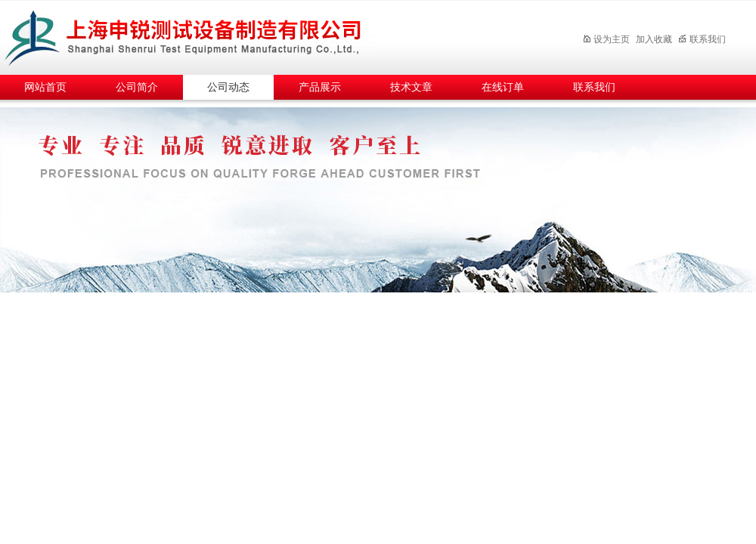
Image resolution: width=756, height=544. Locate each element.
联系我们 (702, 39)
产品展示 (320, 87)
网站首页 (45, 87)
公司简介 (137, 87)
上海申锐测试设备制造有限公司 (200, 35)
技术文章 (411, 87)
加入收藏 (654, 39)
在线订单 (503, 87)
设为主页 (606, 39)
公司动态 (228, 87)
